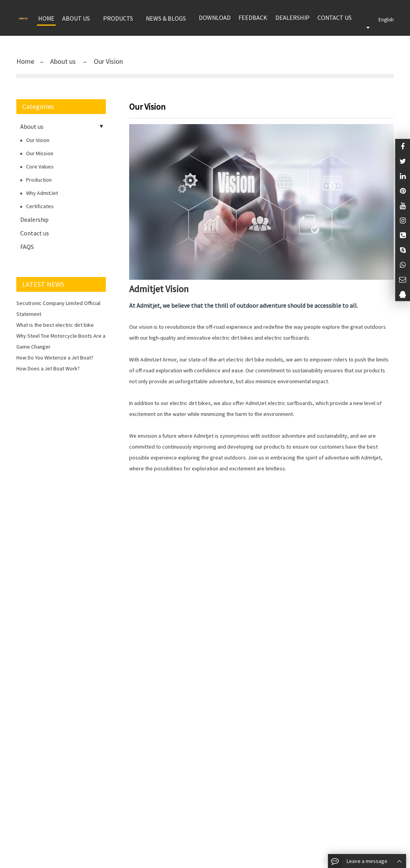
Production (39, 180)
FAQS (27, 247)
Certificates (40, 206)
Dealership (293, 18)
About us (64, 61)
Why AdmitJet (42, 193)
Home (25, 61)
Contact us (335, 18)
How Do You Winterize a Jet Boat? (55, 358)
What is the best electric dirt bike (55, 325)
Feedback (253, 18)
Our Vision (108, 61)
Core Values (40, 167)
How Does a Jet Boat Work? (48, 368)
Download (215, 18)
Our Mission (40, 153)
